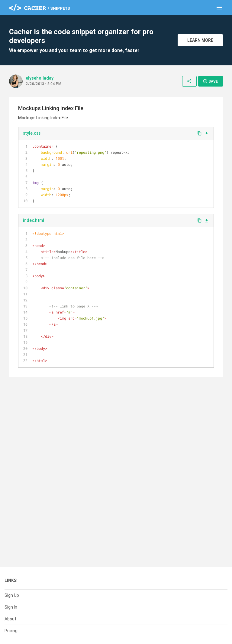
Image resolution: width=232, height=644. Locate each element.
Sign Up (12, 595)
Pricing (11, 631)
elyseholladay (40, 78)
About (10, 619)
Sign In (11, 607)
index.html (34, 220)
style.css (32, 133)
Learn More (200, 40)
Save (210, 81)
